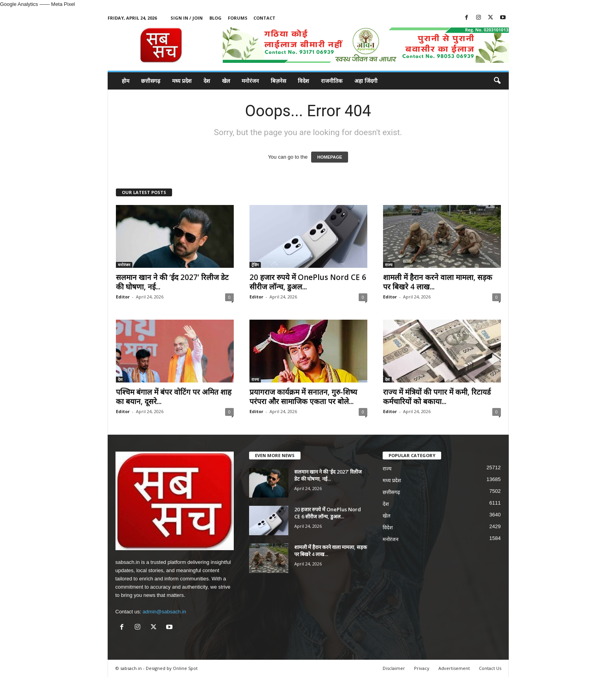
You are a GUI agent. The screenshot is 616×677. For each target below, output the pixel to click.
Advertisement (454, 668)
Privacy (422, 668)
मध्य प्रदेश (182, 81)
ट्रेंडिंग (255, 265)
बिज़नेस (278, 81)
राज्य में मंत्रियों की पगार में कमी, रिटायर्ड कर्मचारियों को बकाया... (437, 397)
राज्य (389, 265)
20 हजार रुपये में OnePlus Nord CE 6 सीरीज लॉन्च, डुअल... (308, 282)
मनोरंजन (250, 81)
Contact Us (490, 668)
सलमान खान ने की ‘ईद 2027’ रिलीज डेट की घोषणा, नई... (172, 282)
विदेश (303, 81)
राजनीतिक (332, 81)
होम (126, 81)
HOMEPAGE (329, 157)
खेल (226, 81)
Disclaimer (394, 668)
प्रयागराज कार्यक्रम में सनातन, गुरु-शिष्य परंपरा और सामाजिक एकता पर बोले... (303, 397)
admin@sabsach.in (164, 612)
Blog (215, 18)
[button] (497, 81)
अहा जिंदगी (366, 81)
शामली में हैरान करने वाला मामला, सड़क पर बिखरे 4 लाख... (438, 282)
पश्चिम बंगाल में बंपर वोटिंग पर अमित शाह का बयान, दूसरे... (174, 397)
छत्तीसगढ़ (151, 81)
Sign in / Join (187, 18)
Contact (264, 18)
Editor (123, 297)
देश (207, 81)
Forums (238, 18)
